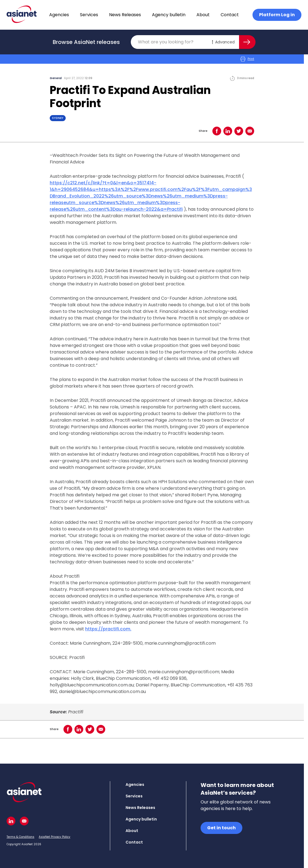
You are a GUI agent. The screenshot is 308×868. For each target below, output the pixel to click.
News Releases (125, 15)
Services (89, 15)
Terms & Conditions (20, 837)
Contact (230, 15)
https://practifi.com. (108, 629)
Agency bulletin (169, 15)
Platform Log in (277, 15)
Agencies (59, 15)
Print (247, 59)
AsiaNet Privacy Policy (55, 837)
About (203, 15)
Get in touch (221, 828)
